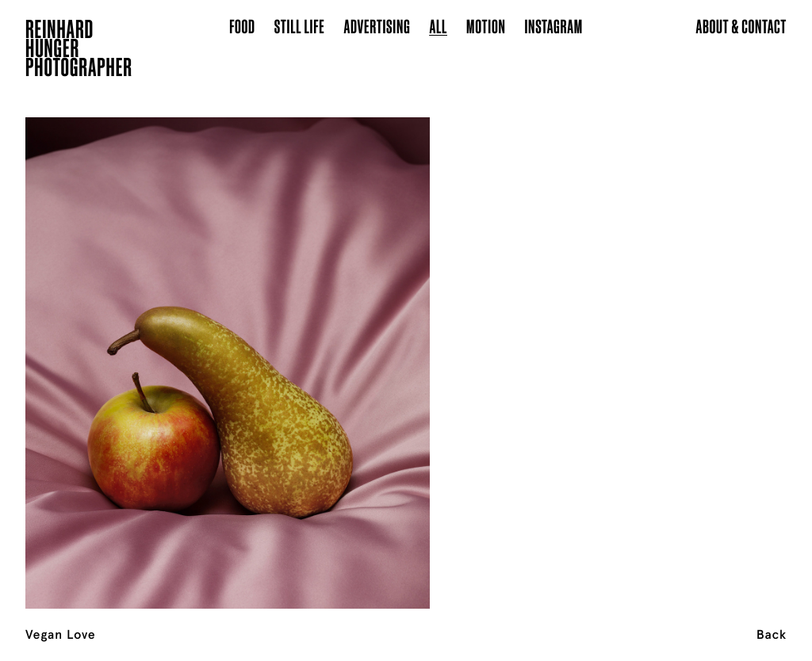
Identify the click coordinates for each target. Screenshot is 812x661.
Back (772, 635)
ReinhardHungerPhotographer (79, 51)
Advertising (377, 26)
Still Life (300, 26)
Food (242, 26)
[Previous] (81, 343)
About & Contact (741, 26)
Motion (486, 26)
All (438, 26)
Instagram (553, 26)
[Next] (731, 343)
